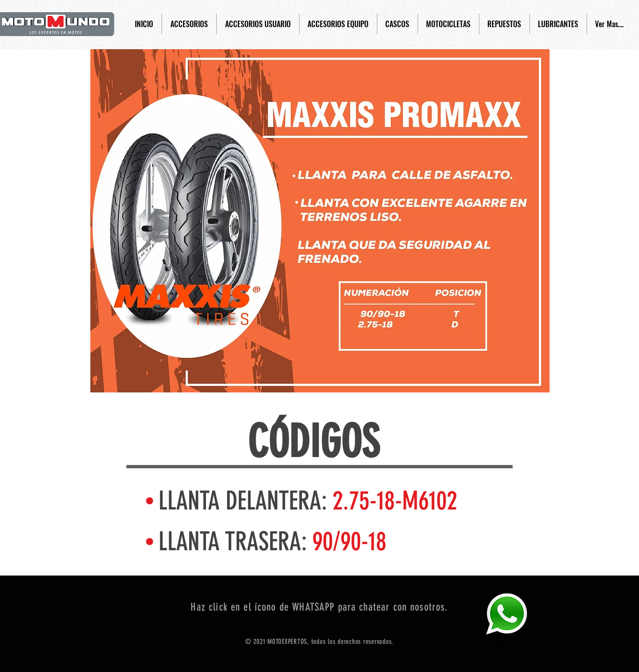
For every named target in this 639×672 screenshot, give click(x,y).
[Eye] (507, 614)
